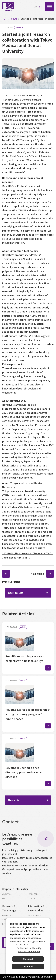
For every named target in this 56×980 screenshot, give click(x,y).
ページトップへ (50, 948)
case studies (34, 917)
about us (7, 896)
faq (4, 900)
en (41, 7)
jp (35, 7)
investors (34, 896)
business (6, 917)
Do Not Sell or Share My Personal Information (28, 977)
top (5, 19)
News (14, 19)
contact (33, 900)
